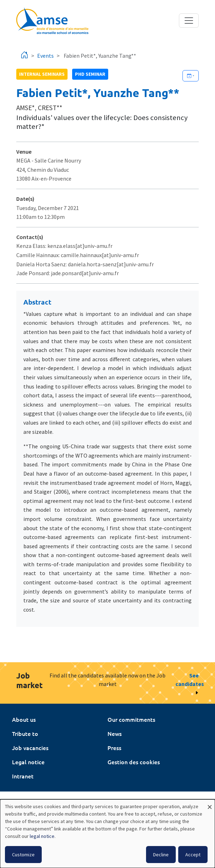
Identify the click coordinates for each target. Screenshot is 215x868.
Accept (193, 855)
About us (24, 719)
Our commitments (131, 719)
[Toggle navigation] (189, 21)
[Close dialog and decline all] (210, 804)
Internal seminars (42, 74)
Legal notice (28, 762)
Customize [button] (23, 855)
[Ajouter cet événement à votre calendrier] (191, 76)
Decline (161, 855)
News (115, 733)
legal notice (42, 836)
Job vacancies (30, 748)
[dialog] (107, 834)
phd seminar (90, 74)
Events (45, 56)
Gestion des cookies (134, 762)
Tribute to (25, 733)
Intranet (23, 776)
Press (114, 748)
